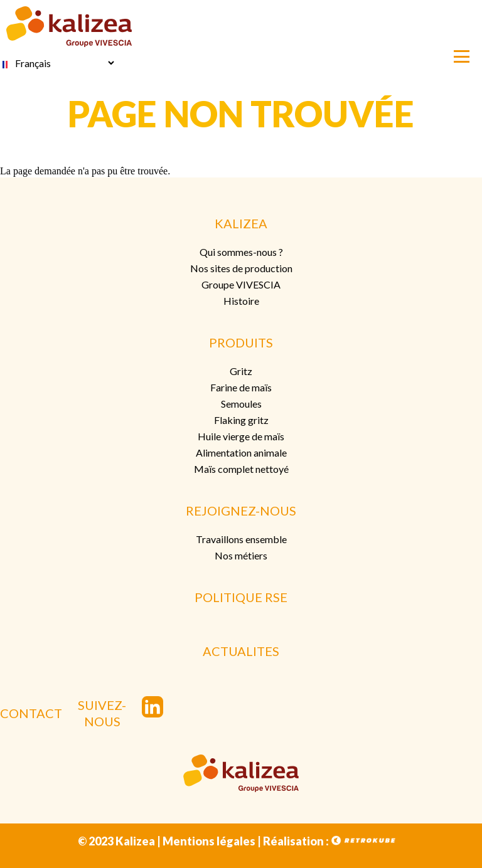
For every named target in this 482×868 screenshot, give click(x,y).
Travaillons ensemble (241, 539)
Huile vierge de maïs (241, 436)
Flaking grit (239, 420)
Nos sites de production (241, 268)
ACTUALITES (241, 651)
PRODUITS (241, 342)
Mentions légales (209, 841)
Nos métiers (241, 555)
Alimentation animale (241, 453)
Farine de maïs (241, 387)
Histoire (241, 301)
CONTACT (31, 713)
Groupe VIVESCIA (241, 284)
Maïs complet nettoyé (241, 469)
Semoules (241, 404)
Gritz (241, 371)
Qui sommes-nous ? (241, 252)
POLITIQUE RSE (241, 597)
